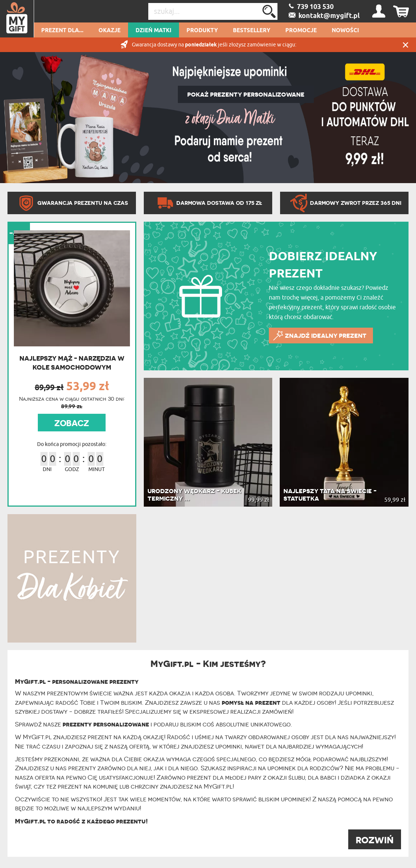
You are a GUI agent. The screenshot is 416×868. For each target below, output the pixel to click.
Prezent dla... (62, 31)
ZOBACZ (72, 423)
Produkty (202, 31)
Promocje (301, 31)
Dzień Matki (154, 31)
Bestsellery (252, 31)
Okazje (110, 31)
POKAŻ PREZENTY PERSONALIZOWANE (246, 94)
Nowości (345, 31)
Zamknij (406, 45)
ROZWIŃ (375, 840)
